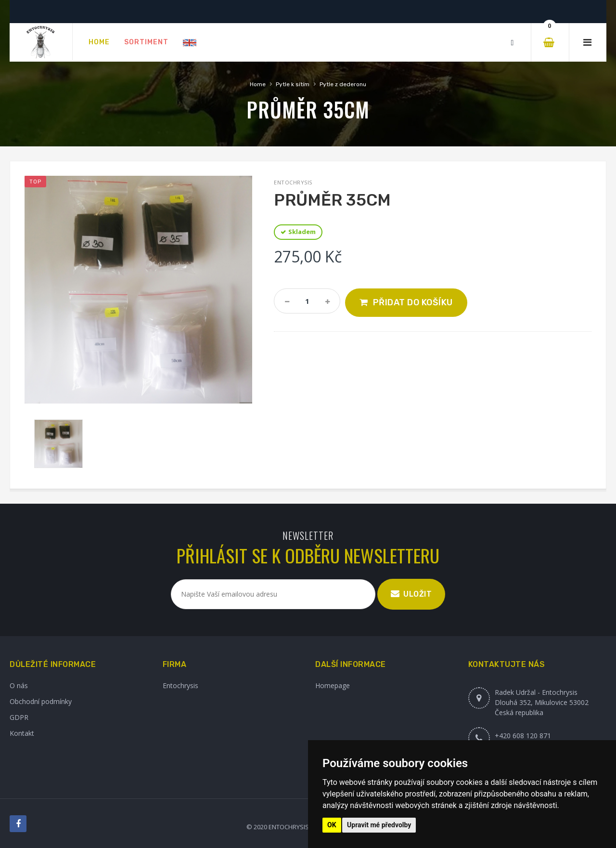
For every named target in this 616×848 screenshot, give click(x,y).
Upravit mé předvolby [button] (379, 825)
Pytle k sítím (293, 84)
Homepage (333, 685)
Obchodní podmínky (41, 701)
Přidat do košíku (413, 302)
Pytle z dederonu (343, 84)
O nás (19, 685)
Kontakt (22, 733)
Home (258, 84)
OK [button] (332, 825)
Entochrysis (180, 685)
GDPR (19, 717)
